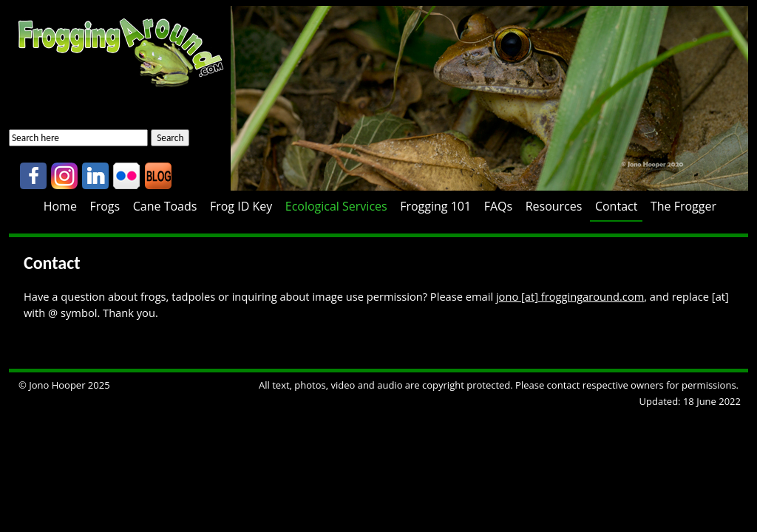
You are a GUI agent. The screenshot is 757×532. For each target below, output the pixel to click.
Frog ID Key (241, 206)
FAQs (498, 206)
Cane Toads (165, 206)
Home (60, 206)
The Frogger (683, 206)
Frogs (105, 206)
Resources (554, 206)
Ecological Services (336, 206)
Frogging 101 (435, 206)
